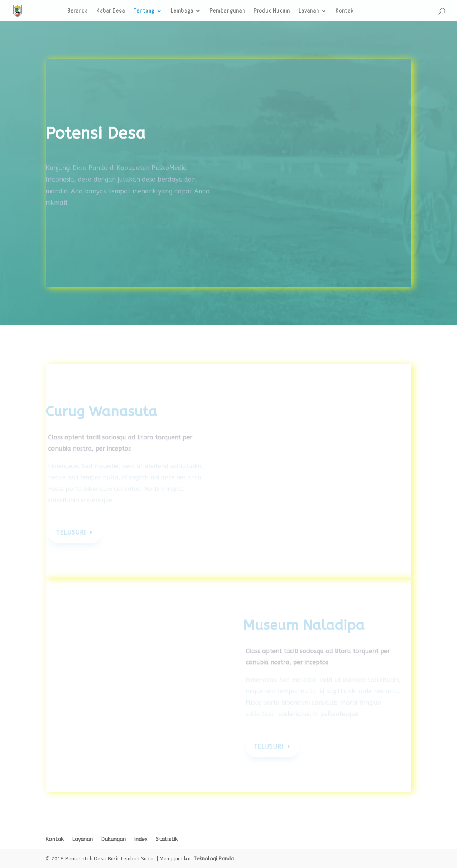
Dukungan (114, 839)
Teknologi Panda (214, 859)
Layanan (309, 11)
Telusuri (72, 533)
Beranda (78, 11)
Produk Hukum (272, 11)
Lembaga (182, 11)
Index (141, 839)
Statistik (167, 839)
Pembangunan (227, 11)
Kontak (345, 11)
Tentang (144, 11)
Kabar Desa (111, 11)
